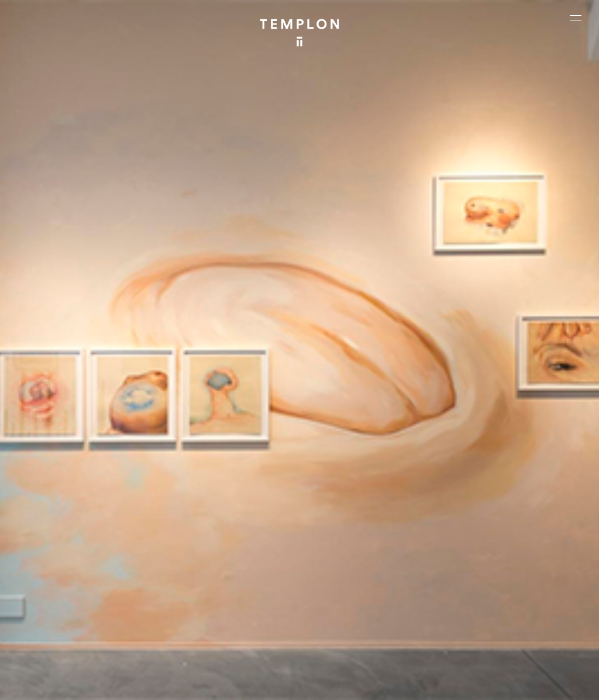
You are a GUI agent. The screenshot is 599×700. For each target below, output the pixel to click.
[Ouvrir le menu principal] (576, 18)
